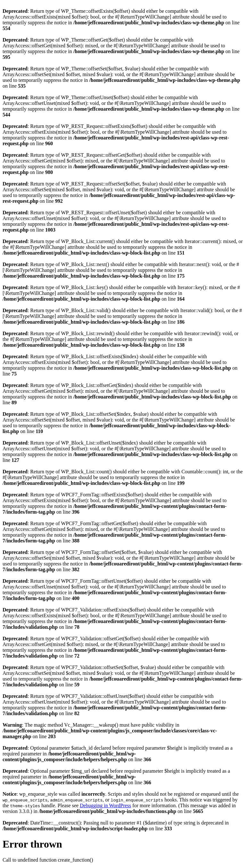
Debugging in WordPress (105, 805)
